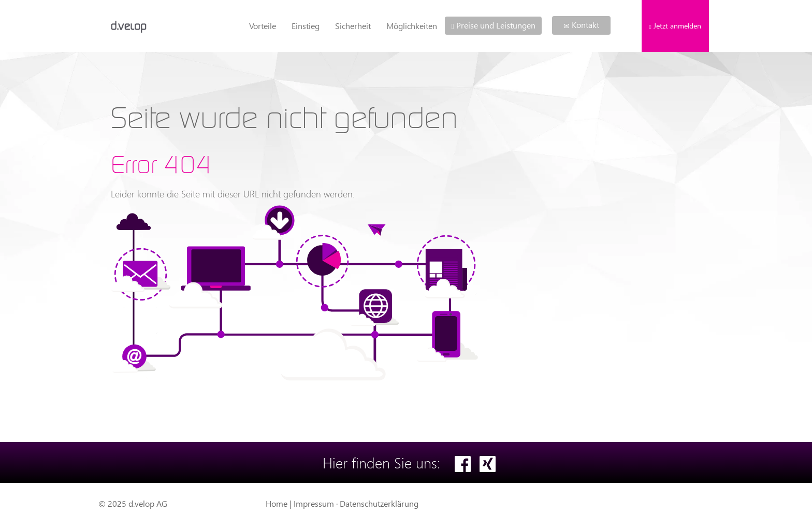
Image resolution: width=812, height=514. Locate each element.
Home (277, 503)
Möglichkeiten (412, 26)
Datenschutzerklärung (379, 503)
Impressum (314, 503)
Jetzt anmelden (675, 26)
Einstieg (306, 26)
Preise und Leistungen (493, 25)
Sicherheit (353, 26)
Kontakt (581, 25)
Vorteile (263, 26)
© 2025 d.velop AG (133, 503)
